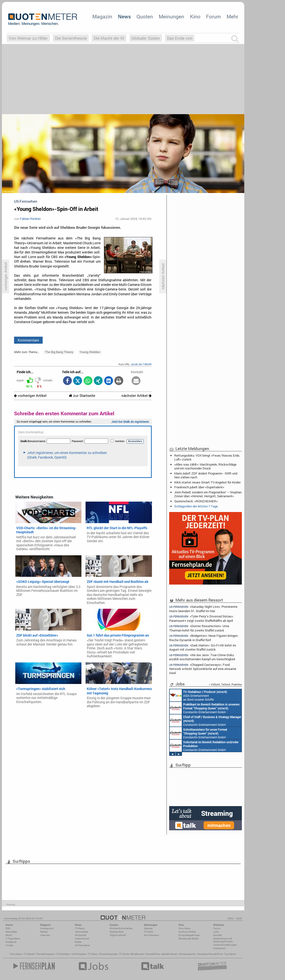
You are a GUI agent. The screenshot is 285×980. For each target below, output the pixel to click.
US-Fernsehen (83, 945)
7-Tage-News (13, 939)
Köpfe (78, 942)
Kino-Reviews (151, 935)
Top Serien (230, 954)
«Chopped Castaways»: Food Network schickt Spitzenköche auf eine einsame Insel (203, 669)
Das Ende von (180, 38)
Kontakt (218, 935)
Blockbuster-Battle (189, 939)
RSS (8, 928)
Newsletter (11, 932)
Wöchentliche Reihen (121, 928)
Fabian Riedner (30, 219)
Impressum (219, 948)
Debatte (148, 928)
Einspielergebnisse (189, 935)
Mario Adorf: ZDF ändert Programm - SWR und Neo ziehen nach (206, 475)
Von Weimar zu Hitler (28, 38)
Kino (195, 16)
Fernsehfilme (153, 954)
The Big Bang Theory (59, 352)
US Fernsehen (79, 954)
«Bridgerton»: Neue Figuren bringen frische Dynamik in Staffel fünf (203, 638)
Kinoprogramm (187, 954)
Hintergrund (47, 928)
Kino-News (185, 928)
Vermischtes (82, 932)
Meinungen (171, 16)
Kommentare (28, 340)
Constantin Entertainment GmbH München (205, 708)
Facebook (11, 942)
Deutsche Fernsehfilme (210, 954)
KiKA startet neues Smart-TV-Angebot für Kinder (207, 482)
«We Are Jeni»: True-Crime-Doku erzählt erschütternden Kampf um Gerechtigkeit (202, 657)
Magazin (102, 16)
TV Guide (124, 954)
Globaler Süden (146, 38)
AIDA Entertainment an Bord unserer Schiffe (198, 695)
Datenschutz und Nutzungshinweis (223, 940)
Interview (45, 935)
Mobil (9, 935)
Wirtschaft (80, 935)
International (82, 939)
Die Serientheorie (71, 38)
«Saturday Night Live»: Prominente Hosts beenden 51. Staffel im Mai (203, 609)
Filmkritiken (63, 954)
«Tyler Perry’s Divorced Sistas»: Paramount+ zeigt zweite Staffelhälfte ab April (201, 618)
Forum (213, 16)
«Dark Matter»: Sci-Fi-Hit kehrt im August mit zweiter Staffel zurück (203, 647)
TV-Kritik (149, 932)
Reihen (44, 932)
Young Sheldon (90, 352)
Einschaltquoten (108, 954)
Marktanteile (116, 932)
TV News (93, 954)
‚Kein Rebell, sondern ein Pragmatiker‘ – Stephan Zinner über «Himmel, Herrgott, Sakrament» (208, 494)
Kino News (16, 954)
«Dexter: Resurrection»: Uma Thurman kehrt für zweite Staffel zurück (199, 628)
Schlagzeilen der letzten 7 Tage (196, 506)
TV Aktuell (29, 954)
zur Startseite (82, 396)
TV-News (80, 928)
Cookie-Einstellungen (225, 945)
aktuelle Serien (169, 954)
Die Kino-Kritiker (187, 932)
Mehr (232, 16)
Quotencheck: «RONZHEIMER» (196, 501)
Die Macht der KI (109, 38)
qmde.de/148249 (141, 364)
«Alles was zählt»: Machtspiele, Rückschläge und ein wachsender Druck (205, 466)
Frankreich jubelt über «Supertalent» (199, 487)
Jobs (216, 932)
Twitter (9, 945)
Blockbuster (137, 954)
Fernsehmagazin (46, 954)
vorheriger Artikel (30, 396)
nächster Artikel (136, 396)
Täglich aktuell (118, 935)
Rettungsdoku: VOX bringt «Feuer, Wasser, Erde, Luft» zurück (207, 457)
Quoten (145, 16)
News (124, 16)
